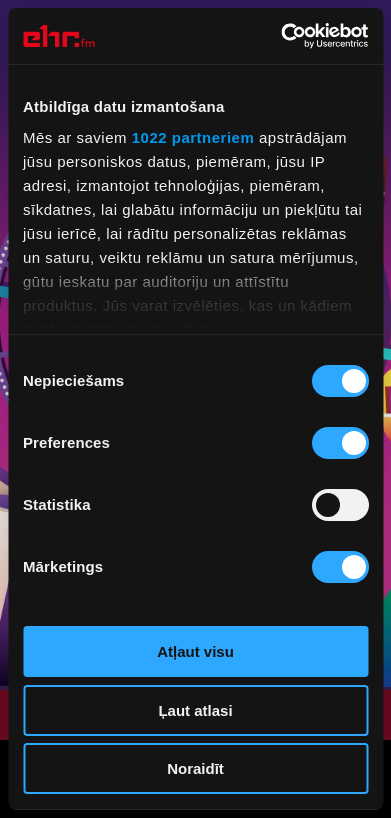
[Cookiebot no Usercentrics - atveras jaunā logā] (281, 36)
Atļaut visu (195, 651)
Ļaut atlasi (195, 710)
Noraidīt (195, 768)
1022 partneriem (193, 137)
